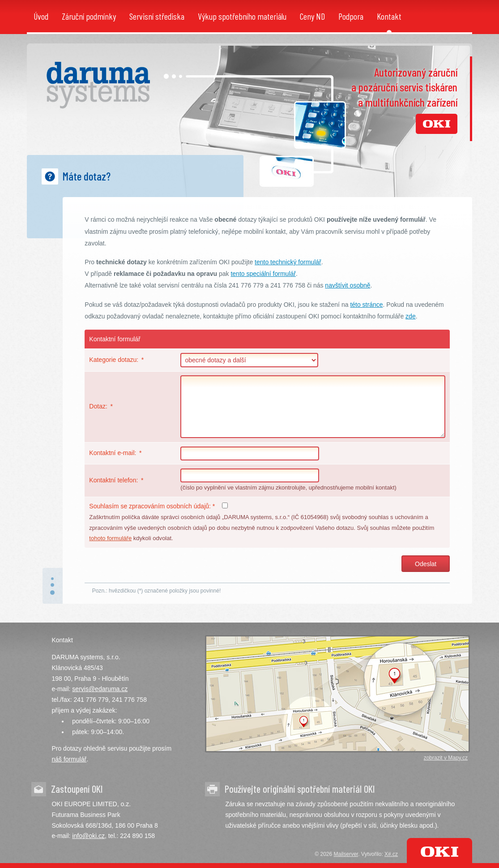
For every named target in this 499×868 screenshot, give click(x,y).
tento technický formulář (288, 262)
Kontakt (389, 16)
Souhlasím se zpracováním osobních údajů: (152, 506)
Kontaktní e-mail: (113, 453)
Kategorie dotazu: (114, 360)
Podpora (351, 16)
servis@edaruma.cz (100, 689)
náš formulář (69, 759)
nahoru (53, 586)
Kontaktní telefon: (113, 480)
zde (411, 316)
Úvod (41, 16)
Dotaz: (98, 406)
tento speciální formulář (263, 274)
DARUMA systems (98, 85)
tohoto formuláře (110, 538)
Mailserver (346, 854)
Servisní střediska (157, 16)
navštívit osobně (348, 285)
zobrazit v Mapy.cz (446, 758)
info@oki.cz (88, 836)
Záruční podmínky (89, 16)
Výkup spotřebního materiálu (242, 16)
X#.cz (391, 854)
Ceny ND (312, 16)
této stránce (366, 305)
